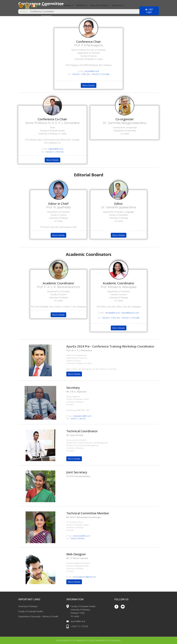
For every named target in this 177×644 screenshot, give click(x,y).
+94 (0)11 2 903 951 (78, 419)
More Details (89, 85)
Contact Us (47, 16)
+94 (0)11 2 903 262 (81, 74)
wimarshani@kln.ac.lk (81, 536)
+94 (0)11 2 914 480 (130, 318)
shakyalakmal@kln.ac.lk (82, 416)
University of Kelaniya (28, 606)
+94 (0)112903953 (77, 539)
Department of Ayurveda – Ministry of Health (38, 616)
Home (44, 5)
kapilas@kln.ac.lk (56, 149)
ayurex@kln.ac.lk (78, 621)
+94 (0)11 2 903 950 (55, 152)
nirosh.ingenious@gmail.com (84, 577)
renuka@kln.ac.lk (112, 313)
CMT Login (149, 11)
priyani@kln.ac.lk (92, 71)
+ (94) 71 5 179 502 (79, 626)
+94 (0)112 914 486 (100, 74)
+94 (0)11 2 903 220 (111, 318)
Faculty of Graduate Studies (31, 611)
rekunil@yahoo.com (130, 313)
